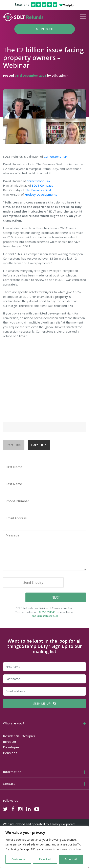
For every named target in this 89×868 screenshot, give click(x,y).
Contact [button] (9, 784)
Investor (10, 742)
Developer (11, 747)
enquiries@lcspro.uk (45, 616)
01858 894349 (47, 612)
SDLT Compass (42, 185)
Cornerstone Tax (56, 156)
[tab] (44, 723)
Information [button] (12, 772)
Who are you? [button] (14, 723)
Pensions (10, 753)
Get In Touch (44, 29)
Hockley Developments (41, 194)
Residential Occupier (19, 736)
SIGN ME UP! (45, 703)
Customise (18, 859)
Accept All (71, 859)
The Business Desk (38, 190)
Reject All (45, 859)
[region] (44, 847)
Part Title (14, 445)
